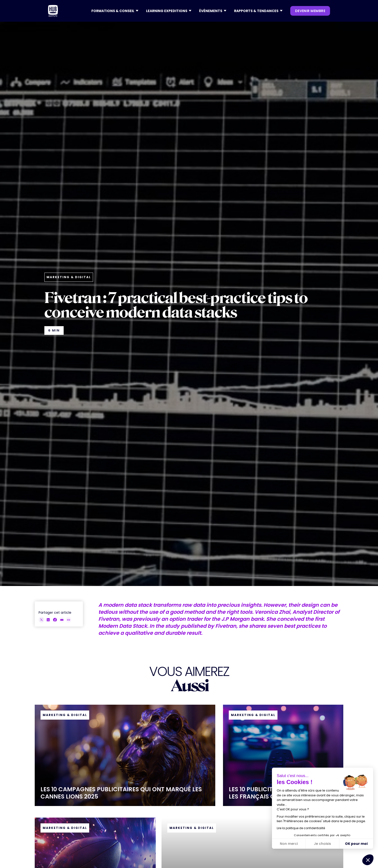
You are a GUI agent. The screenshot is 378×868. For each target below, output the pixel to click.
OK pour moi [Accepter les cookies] (356, 844)
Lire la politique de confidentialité (301, 828)
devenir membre (310, 11)
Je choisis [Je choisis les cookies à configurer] (322, 844)
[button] (115, 11)
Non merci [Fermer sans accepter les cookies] (289, 844)
